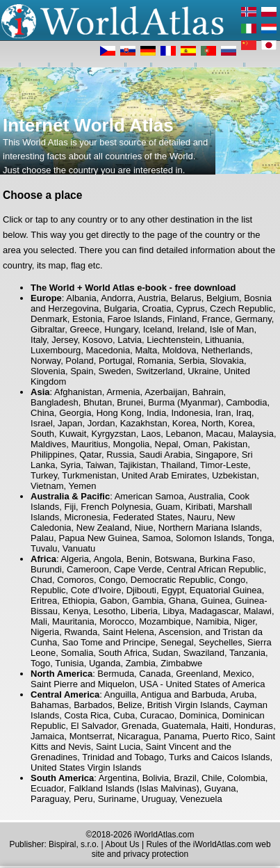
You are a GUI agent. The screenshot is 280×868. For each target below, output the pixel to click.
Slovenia (48, 371)
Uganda (105, 663)
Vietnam (47, 486)
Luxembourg (56, 350)
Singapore (216, 455)
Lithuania (223, 340)
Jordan (101, 423)
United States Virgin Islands (86, 767)
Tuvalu (44, 548)
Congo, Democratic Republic (156, 580)
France (215, 319)
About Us (122, 844)
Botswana (175, 559)
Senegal (177, 642)
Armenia (123, 392)
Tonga (260, 538)
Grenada (139, 726)
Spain (82, 371)
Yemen (82, 486)
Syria (71, 465)
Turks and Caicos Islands (219, 757)
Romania (156, 361)
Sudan (165, 653)
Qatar (90, 455)
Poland (79, 361)
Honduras (254, 726)
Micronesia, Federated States (123, 517)
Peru (83, 799)
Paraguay (50, 799)
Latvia (130, 340)
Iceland (158, 329)
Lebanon (183, 434)
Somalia (77, 653)
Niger (245, 621)
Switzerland (159, 371)
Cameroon (88, 569)
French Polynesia (115, 507)
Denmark (49, 319)
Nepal (167, 444)
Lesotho (109, 611)
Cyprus (191, 308)
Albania (81, 298)
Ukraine (203, 371)
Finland (182, 319)
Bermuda (116, 674)
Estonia (87, 319)
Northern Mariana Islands (209, 528)
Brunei (130, 402)
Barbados (93, 705)
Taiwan (99, 465)
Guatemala (184, 726)
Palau (42, 538)
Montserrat (91, 736)
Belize (130, 705)
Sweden (115, 371)
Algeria (74, 559)
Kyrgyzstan (114, 434)
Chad (41, 580)
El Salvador (94, 726)
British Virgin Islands (188, 705)
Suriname (117, 799)
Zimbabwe (181, 663)
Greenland (197, 674)
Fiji (70, 507)
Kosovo (98, 340)
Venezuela (201, 799)
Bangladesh (55, 402)
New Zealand (103, 528)
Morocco (117, 621)
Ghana (182, 601)
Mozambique (165, 621)
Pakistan (230, 444)
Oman (196, 444)
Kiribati (199, 507)
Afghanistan (78, 392)
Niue (144, 528)
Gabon (114, 601)
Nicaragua (138, 736)
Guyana (220, 788)
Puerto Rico (226, 736)
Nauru (200, 517)
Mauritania (73, 621)
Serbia (192, 361)
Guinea (215, 601)
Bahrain (208, 392)
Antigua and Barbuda (183, 694)
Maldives (48, 444)
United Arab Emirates (164, 475)
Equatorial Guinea (226, 590)
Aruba (242, 694)
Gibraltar (48, 329)
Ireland (191, 329)
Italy (39, 340)
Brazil (185, 778)
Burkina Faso (226, 559)
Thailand (178, 465)
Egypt (173, 590)
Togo (40, 663)
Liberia (144, 611)
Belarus (186, 298)
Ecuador (47, 788)
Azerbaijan (166, 392)
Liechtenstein (173, 340)
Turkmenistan (89, 475)
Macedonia (108, 350)
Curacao (157, 715)
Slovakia (227, 361)
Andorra (117, 298)
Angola (107, 559)
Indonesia (190, 413)
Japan (70, 423)
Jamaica (47, 736)
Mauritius (90, 444)
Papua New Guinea (98, 538)
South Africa (123, 653)
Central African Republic (215, 569)
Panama (181, 736)
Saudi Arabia (165, 455)
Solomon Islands (209, 538)
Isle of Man (232, 329)
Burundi (46, 569)
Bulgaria (121, 308)
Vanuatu (79, 548)
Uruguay (158, 799)
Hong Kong (119, 413)
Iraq (244, 413)
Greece (84, 329)
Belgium (223, 298)
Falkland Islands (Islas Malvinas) (134, 788)
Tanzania (247, 653)
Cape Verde (138, 569)
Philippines (52, 455)
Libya (173, 611)
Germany (253, 319)
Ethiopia (79, 601)
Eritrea (44, 601)
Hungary (121, 329)
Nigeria (45, 632)
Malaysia (256, 434)
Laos (151, 434)
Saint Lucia (118, 747)
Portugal (115, 361)
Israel (42, 423)
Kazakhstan (144, 423)
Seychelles (221, 642)
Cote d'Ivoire (96, 590)
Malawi (258, 611)
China (42, 413)
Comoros (75, 580)
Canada (155, 674)
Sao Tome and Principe (109, 642)
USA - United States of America (203, 684)
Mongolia (132, 444)
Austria (151, 298)
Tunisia (69, 663)
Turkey (44, 475)
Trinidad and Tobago (123, 757)
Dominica (198, 715)
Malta (146, 350)
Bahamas (50, 705)
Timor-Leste (224, 465)
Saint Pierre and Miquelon (83, 684)
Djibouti (141, 590)
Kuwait (73, 434)
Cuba (124, 715)
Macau (219, 434)
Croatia (156, 308)
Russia (120, 455)
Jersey (64, 340)
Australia (206, 496)
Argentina (118, 778)
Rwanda (81, 632)
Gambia (148, 601)
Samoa (156, 538)
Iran (223, 413)
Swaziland (204, 653)
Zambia (141, 663)
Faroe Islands (135, 319)
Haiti (220, 726)
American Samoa (149, 496)
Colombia (246, 778)
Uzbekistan (234, 475)
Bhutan (98, 402)
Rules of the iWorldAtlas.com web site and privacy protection (181, 849)
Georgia (75, 413)
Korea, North (198, 423)
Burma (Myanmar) (184, 402)
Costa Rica (86, 715)
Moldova (179, 350)
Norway (46, 361)
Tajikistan (137, 465)
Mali (39, 621)
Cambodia (246, 402)
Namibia (213, 621)
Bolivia (156, 778)
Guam (168, 507)
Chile (212, 778)
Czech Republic (241, 308)
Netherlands (226, 350)
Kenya (75, 611)
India (156, 413)
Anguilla (120, 694)
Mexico (237, 674)
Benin (138, 559)
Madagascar (214, 611)
